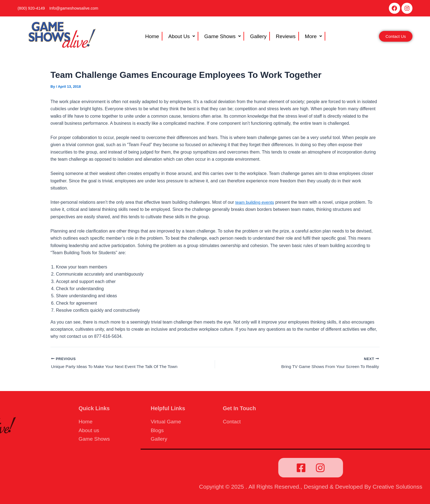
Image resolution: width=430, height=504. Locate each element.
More (304, 38)
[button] (188, 38)
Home (161, 38)
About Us (187, 38)
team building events (255, 204)
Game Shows (224, 38)
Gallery (256, 38)
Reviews (280, 38)
